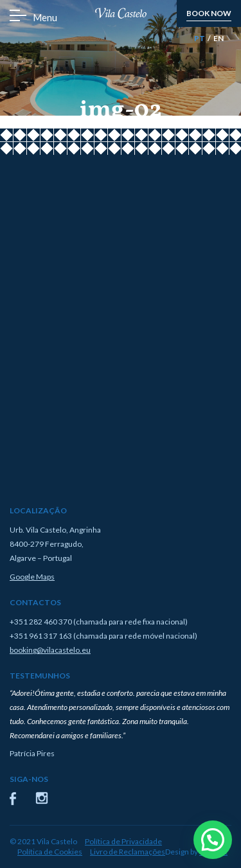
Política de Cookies (50, 852)
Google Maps (32, 577)
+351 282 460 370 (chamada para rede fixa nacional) (99, 622)
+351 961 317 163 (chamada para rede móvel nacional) (103, 636)
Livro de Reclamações (128, 852)
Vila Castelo (121, 13)
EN (219, 38)
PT (200, 38)
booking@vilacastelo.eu (50, 650)
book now (209, 13)
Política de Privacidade (123, 841)
